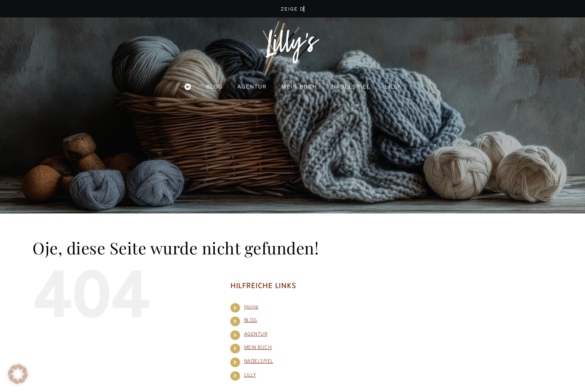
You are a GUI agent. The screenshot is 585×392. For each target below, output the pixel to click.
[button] (18, 374)
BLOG (251, 321)
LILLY (250, 376)
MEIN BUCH (258, 348)
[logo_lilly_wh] (292, 34)
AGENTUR (256, 335)
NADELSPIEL (259, 362)
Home (251, 308)
